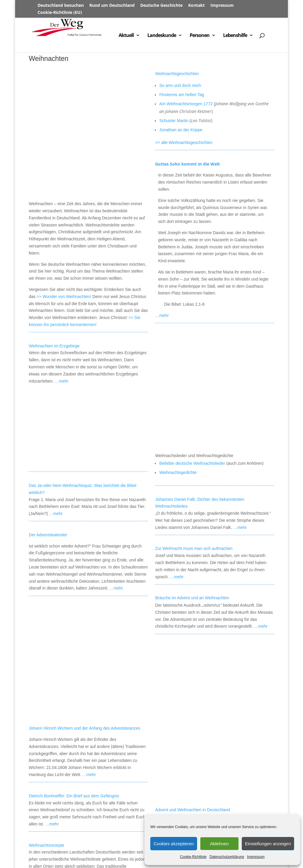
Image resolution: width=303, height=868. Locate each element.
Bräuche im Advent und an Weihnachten (192, 484)
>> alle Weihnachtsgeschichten (184, 142)
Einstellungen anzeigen (268, 844)
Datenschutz (70, 854)
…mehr (62, 267)
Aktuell (126, 36)
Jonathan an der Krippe (181, 130)
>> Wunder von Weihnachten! (64, 182)
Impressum (256, 857)
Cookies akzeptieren (174, 844)
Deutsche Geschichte (161, 6)
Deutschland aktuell (49, 846)
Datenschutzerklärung (227, 857)
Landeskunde (162, 36)
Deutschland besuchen (61, 6)
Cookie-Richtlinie (193, 857)
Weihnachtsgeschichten (177, 74)
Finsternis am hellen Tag (182, 95)
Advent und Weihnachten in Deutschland (192, 696)
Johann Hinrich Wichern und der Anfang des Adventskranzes (84, 500)
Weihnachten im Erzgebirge (54, 231)
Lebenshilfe (235, 36)
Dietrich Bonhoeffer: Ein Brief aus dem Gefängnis (74, 567)
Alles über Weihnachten (177, 777)
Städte (119, 839)
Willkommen (41, 839)
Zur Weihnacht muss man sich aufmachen (194, 434)
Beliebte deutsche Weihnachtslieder (192, 349)
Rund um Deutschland (112, 6)
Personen (200, 36)
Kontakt (196, 6)
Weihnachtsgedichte (178, 358)
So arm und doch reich (180, 85)
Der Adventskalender (48, 421)
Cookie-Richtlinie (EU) (60, 13)
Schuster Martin (174, 121)
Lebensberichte (144, 846)
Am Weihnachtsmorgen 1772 (186, 104)
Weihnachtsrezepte (46, 617)
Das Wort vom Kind (173, 799)
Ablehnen (219, 844)
